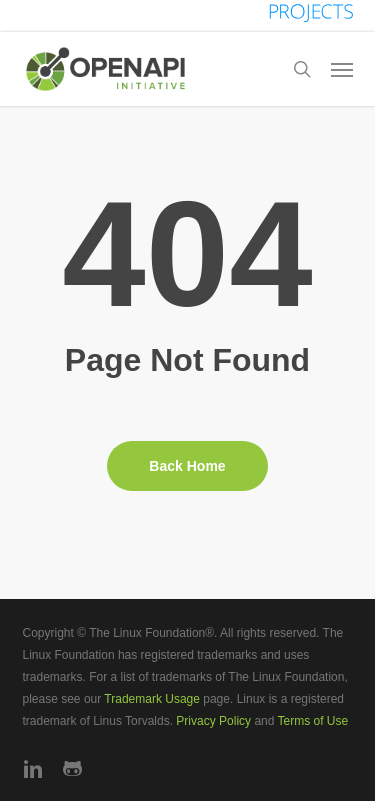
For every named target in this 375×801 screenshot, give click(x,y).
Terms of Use (313, 721)
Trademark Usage (152, 699)
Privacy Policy (213, 721)
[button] (342, 69)
